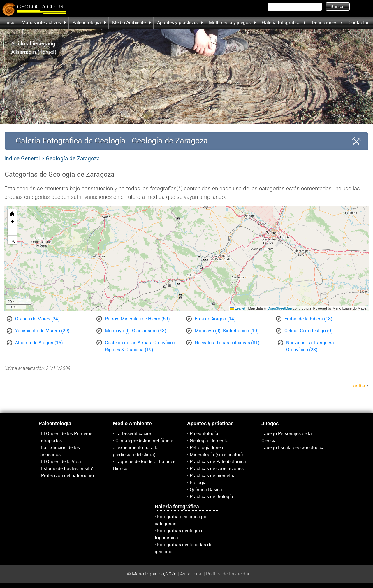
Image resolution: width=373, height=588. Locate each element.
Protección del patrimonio (67, 476)
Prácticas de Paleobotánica (218, 462)
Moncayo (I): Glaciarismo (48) (136, 331)
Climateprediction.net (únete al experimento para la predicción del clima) (143, 448)
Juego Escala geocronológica (294, 448)
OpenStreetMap (280, 308)
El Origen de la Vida (61, 462)
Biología (198, 483)
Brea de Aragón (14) (215, 319)
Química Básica (206, 490)
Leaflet (238, 308)
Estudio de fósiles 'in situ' (67, 469)
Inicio (10, 23)
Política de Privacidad (228, 574)
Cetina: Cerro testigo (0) (309, 331)
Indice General (22, 158)
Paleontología (204, 434)
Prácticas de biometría (213, 476)
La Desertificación (134, 434)
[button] (205, 260)
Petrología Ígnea (206, 448)
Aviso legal (191, 574)
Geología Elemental (210, 441)
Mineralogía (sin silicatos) (216, 455)
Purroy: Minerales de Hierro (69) (137, 319)
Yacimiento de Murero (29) (42, 331)
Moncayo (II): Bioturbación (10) (227, 331)
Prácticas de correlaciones (217, 469)
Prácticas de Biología (211, 497)
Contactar (359, 23)
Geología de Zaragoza (73, 158)
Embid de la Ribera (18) (308, 319)
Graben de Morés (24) (37, 319)
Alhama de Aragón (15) (39, 343)
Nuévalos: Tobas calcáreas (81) (227, 343)
